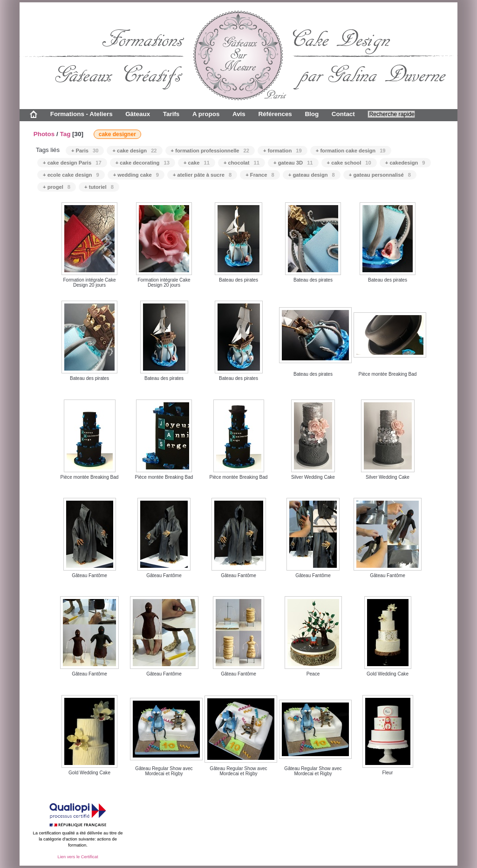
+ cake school (349, 163)
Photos (44, 134)
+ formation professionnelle (210, 151)
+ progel (57, 187)
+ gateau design (312, 175)
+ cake (197, 163)
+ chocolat (242, 163)
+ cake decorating (143, 163)
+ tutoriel (99, 187)
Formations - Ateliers (82, 114)
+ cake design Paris (72, 163)
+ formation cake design (351, 151)
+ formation (283, 151)
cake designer (117, 134)
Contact (343, 114)
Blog (312, 114)
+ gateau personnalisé (380, 175)
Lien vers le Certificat (78, 857)
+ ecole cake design (71, 175)
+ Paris (85, 151)
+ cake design (134, 151)
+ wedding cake (136, 175)
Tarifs (171, 114)
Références (275, 114)
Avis (239, 114)
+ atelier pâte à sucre (202, 175)
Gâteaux (138, 114)
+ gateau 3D (293, 163)
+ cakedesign (405, 163)
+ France (260, 175)
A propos (206, 114)
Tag (65, 134)
